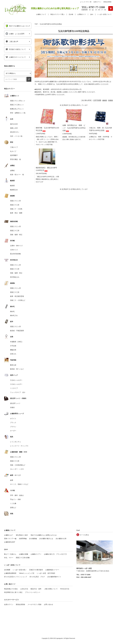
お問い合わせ (48, 604)
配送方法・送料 (36, 589)
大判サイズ (14, 250)
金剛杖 (12, 171)
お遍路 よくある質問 (15, 34)
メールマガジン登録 (34, 604)
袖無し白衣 (14, 128)
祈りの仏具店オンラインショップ (16, 577)
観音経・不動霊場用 (17, 331)
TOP (36, 24)
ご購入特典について (51, 589)
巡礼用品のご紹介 (22, 535)
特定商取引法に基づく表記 (13, 592)
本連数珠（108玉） (17, 342)
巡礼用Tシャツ (15, 403)
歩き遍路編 (33, 539)
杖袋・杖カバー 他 (17, 175)
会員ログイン (97, 2)
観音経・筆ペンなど (17, 369)
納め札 (12, 311)
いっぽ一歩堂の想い (20, 570)
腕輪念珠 (13, 350)
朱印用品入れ (15, 277)
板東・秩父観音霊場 (17, 296)
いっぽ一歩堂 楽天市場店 (46, 573)
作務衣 (12, 407)
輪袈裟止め (14, 190)
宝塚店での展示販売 (36, 570)
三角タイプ (14, 147)
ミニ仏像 (13, 503)
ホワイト (13, 419)
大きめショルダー (16, 380)
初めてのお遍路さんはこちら (17, 26)
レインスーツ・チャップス (19, 446)
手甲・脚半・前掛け (17, 495)
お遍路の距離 (23, 554)
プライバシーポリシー (33, 592)
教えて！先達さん (10, 554)
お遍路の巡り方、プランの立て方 (55, 554)
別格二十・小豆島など (18, 300)
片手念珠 (13, 346)
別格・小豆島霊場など (18, 465)
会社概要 (7, 570)
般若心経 (13, 365)
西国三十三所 (15, 205)
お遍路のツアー (36, 554)
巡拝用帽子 (14, 155)
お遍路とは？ (9, 535)
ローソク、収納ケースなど (19, 484)
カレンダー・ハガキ (17, 469)
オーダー (13, 431)
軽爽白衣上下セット (17, 109)
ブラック (13, 423)
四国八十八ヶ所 (15, 201)
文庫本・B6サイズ (16, 246)
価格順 (105, 100)
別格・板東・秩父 (16, 235)
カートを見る (84, 535)
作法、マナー (9, 558)
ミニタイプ (14, 388)
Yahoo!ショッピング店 (27, 573)
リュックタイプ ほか (18, 392)
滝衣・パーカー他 (16, 136)
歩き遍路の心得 (61, 539)
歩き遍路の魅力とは (46, 539)
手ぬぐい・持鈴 (15, 499)
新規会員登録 (107, 2)
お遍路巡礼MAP (10, 542)
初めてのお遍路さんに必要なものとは (44, 535)
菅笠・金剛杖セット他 (18, 113)
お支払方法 (24, 589)
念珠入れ (13, 354)
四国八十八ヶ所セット (18, 101)
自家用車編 (23, 539)
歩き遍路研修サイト (54, 577)
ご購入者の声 (12, 42)
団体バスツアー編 (10, 539)
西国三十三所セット (17, 105)
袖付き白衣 (14, 124)
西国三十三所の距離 (23, 558)
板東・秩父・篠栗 (16, 213)
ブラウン (13, 427)
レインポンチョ (15, 442)
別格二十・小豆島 (16, 209)
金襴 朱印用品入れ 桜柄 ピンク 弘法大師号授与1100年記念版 (74, 128)
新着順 (111, 100)
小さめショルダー (16, 384)
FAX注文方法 (65, 589)
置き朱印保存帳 (15, 254)
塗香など (13, 508)
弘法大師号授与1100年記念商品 (51, 24)
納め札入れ (14, 315)
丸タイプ (13, 151)
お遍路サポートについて (16, 57)
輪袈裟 (12, 186)
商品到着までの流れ (11, 589)
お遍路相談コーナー (52, 570)
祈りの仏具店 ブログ (37, 577)
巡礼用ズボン (15, 132)
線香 (12, 480)
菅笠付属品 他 (15, 159)
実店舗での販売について (16, 49)
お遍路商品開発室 (10, 573)
